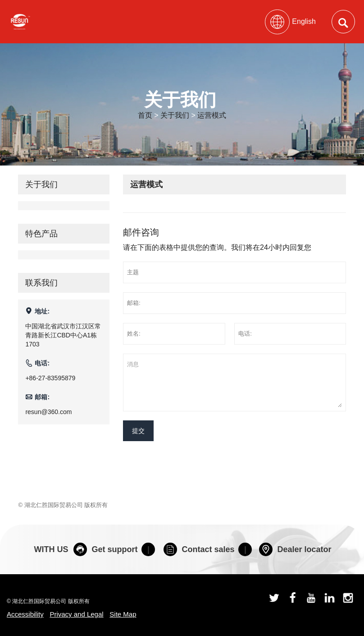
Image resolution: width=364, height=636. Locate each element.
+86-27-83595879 (50, 378)
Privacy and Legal (76, 614)
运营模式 (212, 115)
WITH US (51, 549)
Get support (105, 549)
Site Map (123, 614)
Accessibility (25, 614)
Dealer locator (295, 549)
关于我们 (175, 115)
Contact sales (199, 549)
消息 (234, 383)
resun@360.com (48, 412)
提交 (138, 431)
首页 (145, 115)
